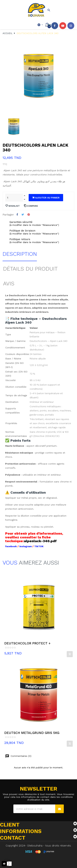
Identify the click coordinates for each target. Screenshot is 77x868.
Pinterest (29, 215)
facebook (11, 546)
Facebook (55, 26)
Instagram (71, 26)
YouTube (63, 26)
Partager (17, 215)
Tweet (23, 215)
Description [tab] (20, 254)
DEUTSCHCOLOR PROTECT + (27, 643)
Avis (9, 283)
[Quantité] (14, 198)
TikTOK (39, 546)
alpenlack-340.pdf (40, 541)
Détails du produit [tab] (30, 269)
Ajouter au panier (46, 198)
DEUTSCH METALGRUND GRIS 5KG (32, 733)
